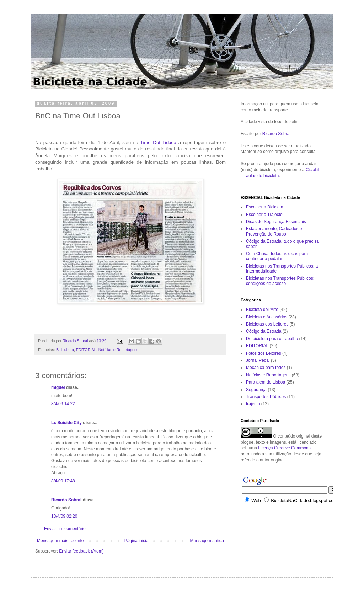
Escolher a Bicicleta (265, 207)
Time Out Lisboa (158, 142)
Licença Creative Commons (284, 448)
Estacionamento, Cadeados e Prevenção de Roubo (274, 231)
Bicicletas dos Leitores (267, 324)
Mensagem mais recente (60, 541)
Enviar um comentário (65, 529)
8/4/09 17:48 (63, 481)
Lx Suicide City (66, 423)
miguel (58, 387)
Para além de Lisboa (266, 382)
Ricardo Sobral (66, 500)
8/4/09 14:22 (63, 404)
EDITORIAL (86, 350)
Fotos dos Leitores (264, 353)
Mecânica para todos (266, 368)
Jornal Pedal (258, 360)
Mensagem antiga (207, 541)
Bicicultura (65, 350)
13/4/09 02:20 (64, 516)
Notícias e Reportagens (119, 350)
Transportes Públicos (266, 397)
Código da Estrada (264, 331)
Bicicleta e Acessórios (267, 317)
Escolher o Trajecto (264, 215)
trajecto (253, 404)
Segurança (256, 390)
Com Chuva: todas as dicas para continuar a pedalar (277, 256)
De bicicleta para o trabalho (272, 339)
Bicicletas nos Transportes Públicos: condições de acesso (280, 281)
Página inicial (137, 541)
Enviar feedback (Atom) (81, 551)
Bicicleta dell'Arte (262, 310)
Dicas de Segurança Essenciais (276, 222)
